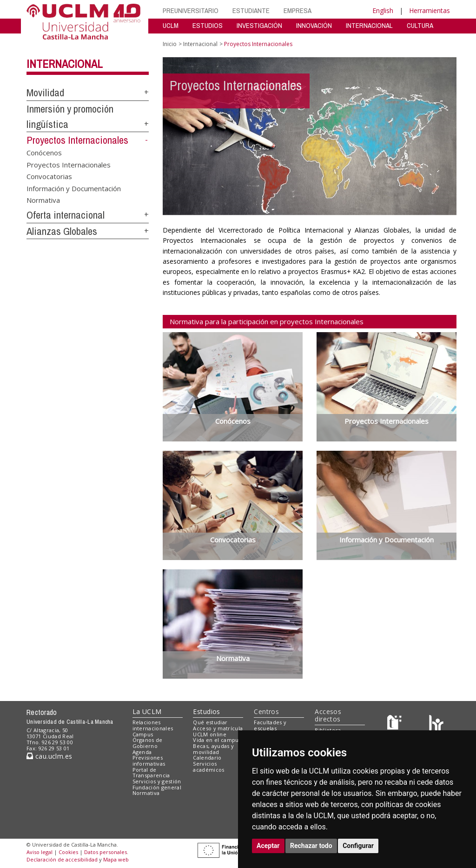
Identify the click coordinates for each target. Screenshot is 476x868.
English (383, 10)
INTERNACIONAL (369, 25)
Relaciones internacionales (153, 725)
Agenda (142, 752)
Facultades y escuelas (270, 725)
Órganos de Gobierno (148, 743)
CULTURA (420, 25)
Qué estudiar (210, 722)
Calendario (207, 758)
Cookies (68, 852)
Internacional (65, 64)
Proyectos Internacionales (77, 140)
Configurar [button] (358, 846)
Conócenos (44, 153)
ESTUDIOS (208, 25)
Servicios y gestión (157, 781)
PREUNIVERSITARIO (191, 10)
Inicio (170, 44)
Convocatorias (49, 176)
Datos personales (106, 852)
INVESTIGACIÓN (259, 25)
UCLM (171, 25)
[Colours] (436, 724)
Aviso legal (40, 852)
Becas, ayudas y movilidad (213, 749)
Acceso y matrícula (218, 728)
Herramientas (430, 10)
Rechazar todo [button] (311, 846)
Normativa (43, 200)
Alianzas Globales (62, 231)
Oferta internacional (66, 215)
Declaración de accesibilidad (62, 859)
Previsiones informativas (149, 761)
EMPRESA (297, 10)
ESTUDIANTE (251, 10)
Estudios (206, 711)
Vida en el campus (217, 740)
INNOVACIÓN (314, 25)
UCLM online (210, 734)
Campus (143, 734)
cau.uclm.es (49, 756)
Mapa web (116, 859)
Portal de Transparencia (151, 773)
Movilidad (45, 93)
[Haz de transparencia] (396, 724)
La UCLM (147, 711)
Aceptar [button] (268, 846)
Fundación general (157, 787)
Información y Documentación (74, 188)
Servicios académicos (208, 767)
